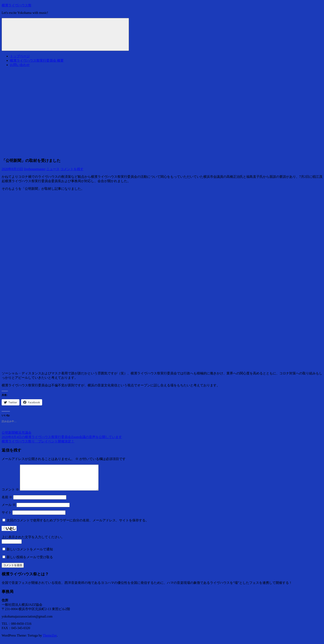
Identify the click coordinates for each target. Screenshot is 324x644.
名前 (7, 502)
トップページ (20, 56)
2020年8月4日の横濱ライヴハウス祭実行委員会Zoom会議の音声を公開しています (62, 437)
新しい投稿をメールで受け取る (30, 562)
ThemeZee (50, 640)
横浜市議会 (23, 433)
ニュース (53, 169)
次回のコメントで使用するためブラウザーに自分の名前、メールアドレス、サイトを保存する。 (78, 525)
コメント (10, 494)
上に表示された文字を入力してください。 (33, 542)
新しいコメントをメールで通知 (30, 554)
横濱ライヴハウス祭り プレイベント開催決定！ (38, 441)
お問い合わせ (20, 65)
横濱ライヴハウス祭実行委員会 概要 (37, 60)
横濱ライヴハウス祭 (17, 5)
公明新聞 (8, 433)
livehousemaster (35, 169)
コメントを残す (72, 169)
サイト (7, 517)
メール (9, 510)
